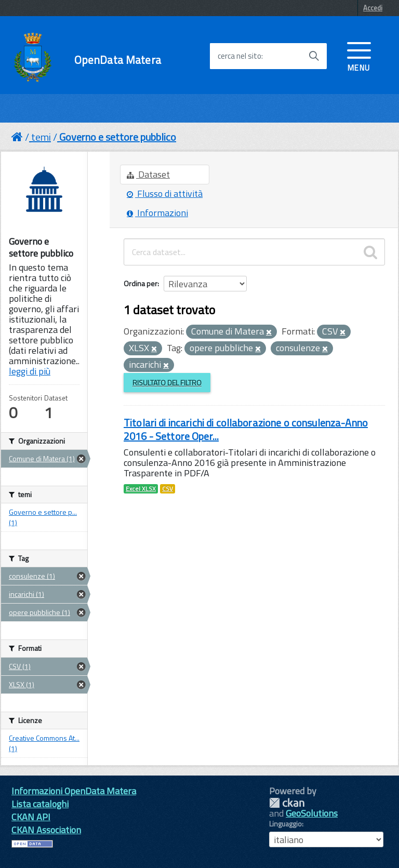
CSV (168, 489)
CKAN (287, 803)
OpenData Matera (118, 60)
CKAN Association (46, 830)
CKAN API (31, 817)
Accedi (373, 8)
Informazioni (157, 213)
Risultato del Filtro (167, 383)
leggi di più (30, 371)
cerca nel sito (240, 56)
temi (41, 137)
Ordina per (141, 283)
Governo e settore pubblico (118, 137)
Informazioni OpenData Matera (74, 791)
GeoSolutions (312, 813)
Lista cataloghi (40, 804)
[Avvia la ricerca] (314, 56)
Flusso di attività (165, 193)
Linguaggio (285, 824)
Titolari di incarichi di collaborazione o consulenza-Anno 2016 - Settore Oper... (246, 429)
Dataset (148, 174)
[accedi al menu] (359, 56)
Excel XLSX (141, 489)
